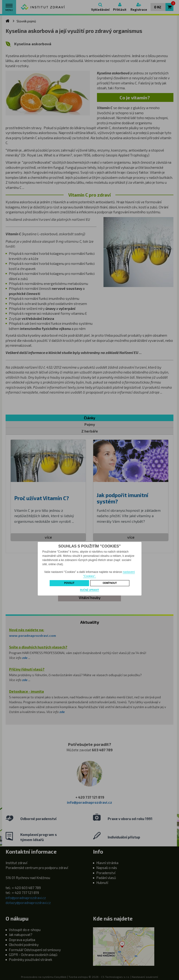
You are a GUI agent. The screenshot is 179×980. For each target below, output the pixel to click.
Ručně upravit (89, 590)
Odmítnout (110, 583)
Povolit (69, 583)
